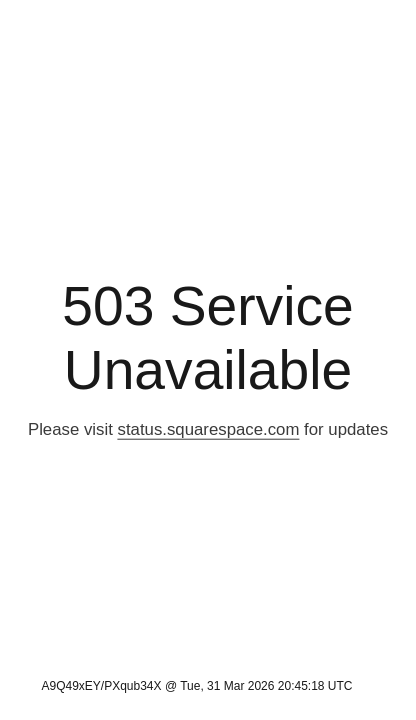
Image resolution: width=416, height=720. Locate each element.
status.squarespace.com (209, 429)
